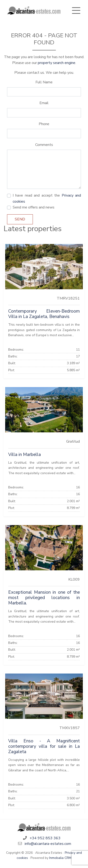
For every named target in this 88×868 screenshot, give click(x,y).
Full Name (44, 82)
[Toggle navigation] (76, 11)
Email (44, 103)
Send (20, 219)
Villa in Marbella (25, 455)
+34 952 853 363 (45, 838)
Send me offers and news (34, 207)
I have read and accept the (47, 198)
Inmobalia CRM (60, 858)
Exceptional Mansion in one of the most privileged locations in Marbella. (44, 598)
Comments (44, 145)
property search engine (57, 63)
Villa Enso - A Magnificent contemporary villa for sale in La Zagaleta (44, 746)
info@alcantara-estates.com (48, 844)
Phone (44, 124)
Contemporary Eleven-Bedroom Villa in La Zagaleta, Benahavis (44, 314)
